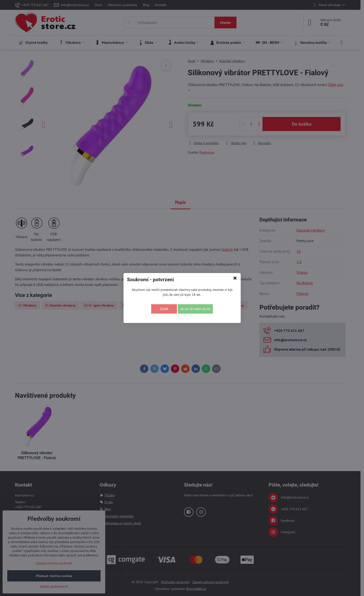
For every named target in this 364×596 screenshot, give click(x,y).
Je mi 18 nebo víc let (195, 309)
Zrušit (164, 309)
